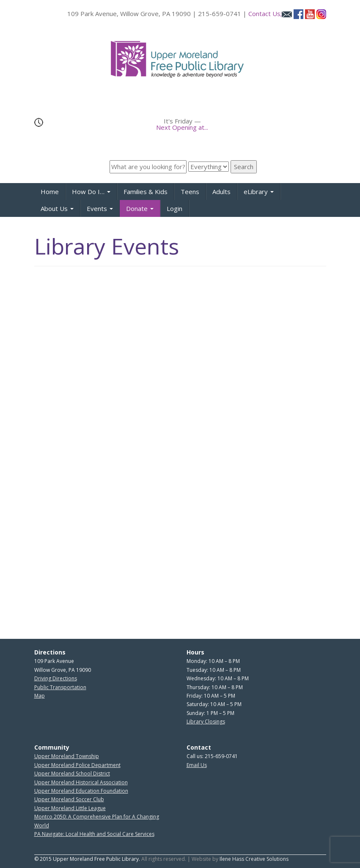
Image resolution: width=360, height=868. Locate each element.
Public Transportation (60, 687)
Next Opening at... (182, 127)
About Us (57, 208)
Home (50, 192)
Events (100, 208)
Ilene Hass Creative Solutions (254, 859)
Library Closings (206, 722)
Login (175, 208)
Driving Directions (56, 678)
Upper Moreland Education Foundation (81, 791)
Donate (140, 208)
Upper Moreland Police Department (77, 765)
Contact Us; (270, 14)
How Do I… (91, 192)
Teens (190, 192)
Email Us (197, 765)
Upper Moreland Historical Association (81, 782)
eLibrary (259, 192)
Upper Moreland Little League (70, 808)
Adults (221, 192)
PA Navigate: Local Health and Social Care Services (94, 834)
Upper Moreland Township (67, 756)
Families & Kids (146, 192)
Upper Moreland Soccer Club (69, 799)
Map (40, 696)
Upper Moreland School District (72, 774)
